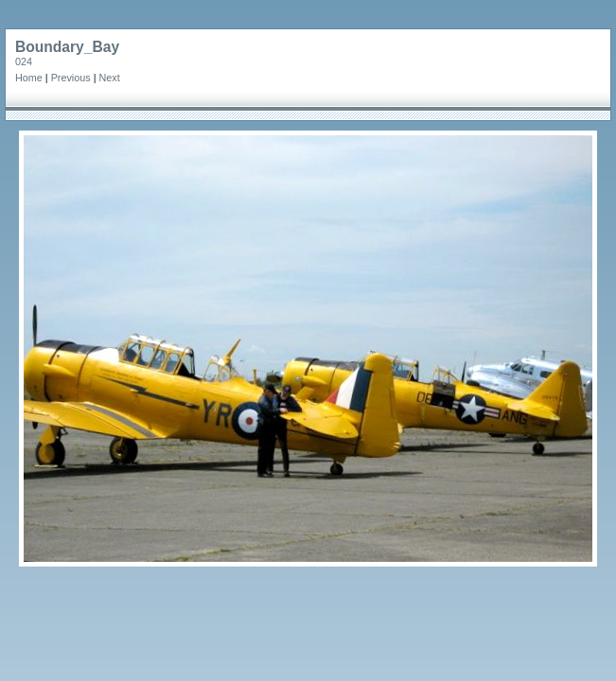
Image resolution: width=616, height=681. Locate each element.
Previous (71, 78)
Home (29, 78)
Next (109, 78)
